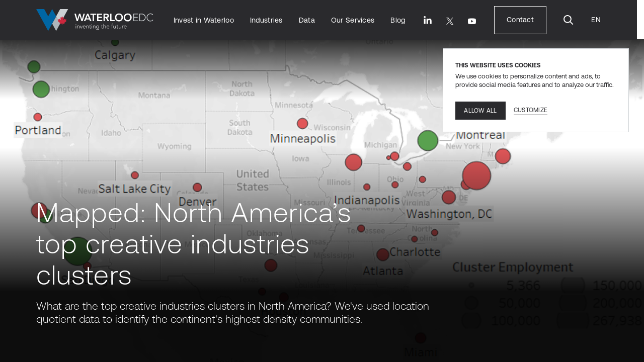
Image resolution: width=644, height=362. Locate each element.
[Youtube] (472, 21)
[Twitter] (450, 21)
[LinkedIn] (428, 20)
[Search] (569, 20)
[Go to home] (95, 20)
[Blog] (398, 20)
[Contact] (520, 20)
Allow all (480, 111)
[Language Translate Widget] (596, 20)
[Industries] (266, 20)
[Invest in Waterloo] (204, 20)
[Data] (307, 20)
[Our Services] (353, 20)
